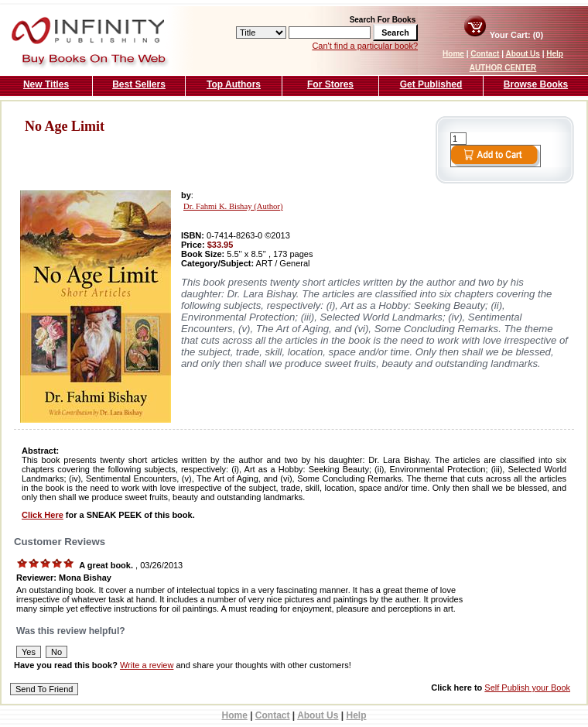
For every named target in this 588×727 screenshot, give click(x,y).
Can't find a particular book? (365, 46)
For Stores (330, 84)
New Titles (46, 84)
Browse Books (536, 84)
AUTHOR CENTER (503, 68)
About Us (522, 54)
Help (555, 54)
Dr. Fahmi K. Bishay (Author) (233, 206)
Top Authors (234, 84)
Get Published (431, 84)
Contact (485, 54)
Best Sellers (139, 84)
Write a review (147, 665)
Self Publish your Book (527, 688)
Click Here (43, 515)
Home (453, 54)
